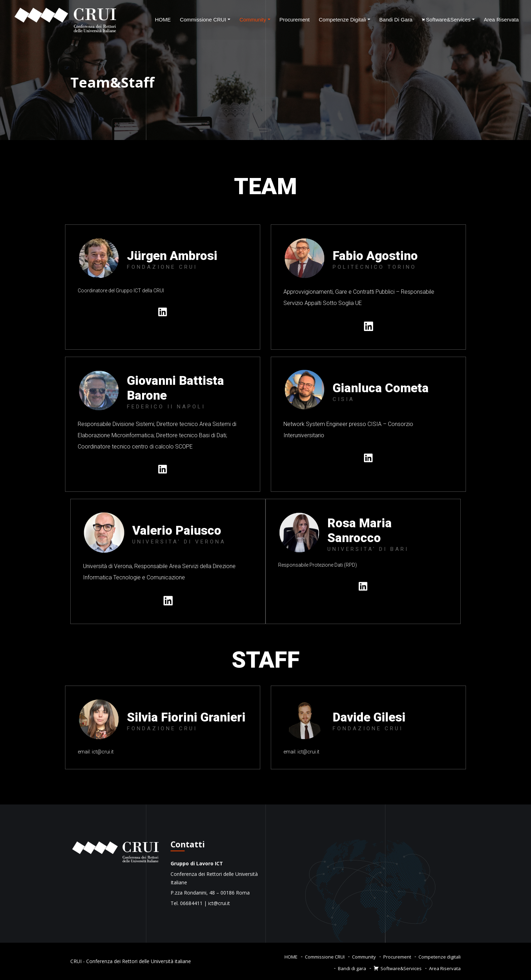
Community (253, 20)
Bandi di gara (396, 20)
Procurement (295, 20)
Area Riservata (501, 20)
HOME (163, 20)
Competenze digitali (342, 20)
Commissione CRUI (203, 20)
